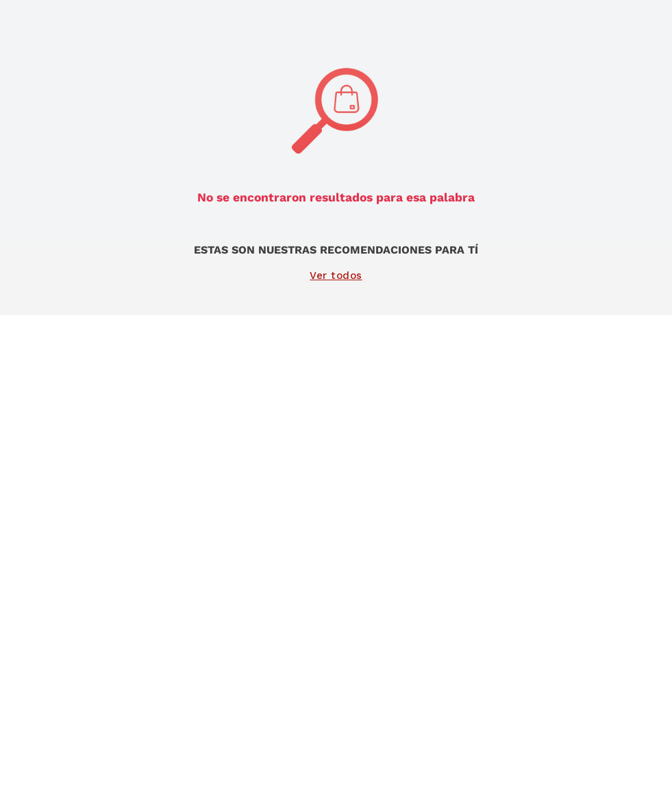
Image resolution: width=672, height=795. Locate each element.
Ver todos (336, 276)
